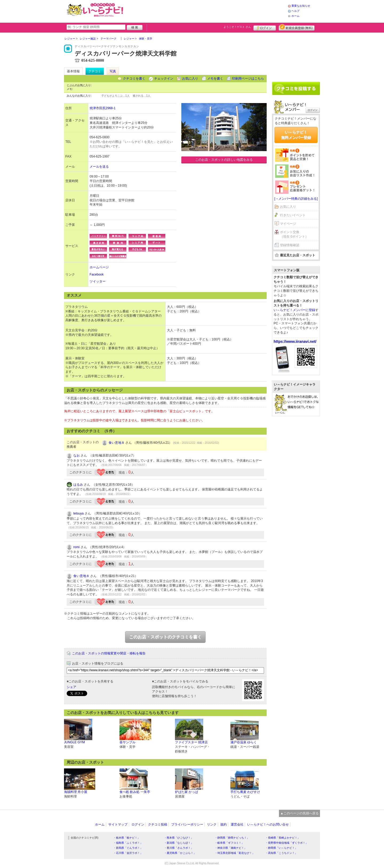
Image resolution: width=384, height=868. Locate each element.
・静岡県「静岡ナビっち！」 (232, 838)
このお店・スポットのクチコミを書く (165, 637)
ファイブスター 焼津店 (191, 742)
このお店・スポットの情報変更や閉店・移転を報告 (109, 653)
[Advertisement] (206, 11)
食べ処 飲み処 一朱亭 (135, 792)
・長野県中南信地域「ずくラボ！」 (287, 843)
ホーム (295, 16)
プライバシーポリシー (187, 824)
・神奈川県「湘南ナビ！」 (231, 848)
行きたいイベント (293, 215)
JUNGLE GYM (74, 742)
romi (76, 547)
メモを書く (215, 78)
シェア (71, 687)
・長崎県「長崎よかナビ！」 (283, 838)
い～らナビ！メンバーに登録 (294, 310)
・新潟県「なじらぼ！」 (179, 843)
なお (77, 455)
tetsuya (79, 513)
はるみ (78, 485)
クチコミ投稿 (158, 824)
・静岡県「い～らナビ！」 (281, 848)
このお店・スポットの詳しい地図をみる (224, 160)
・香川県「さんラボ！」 (179, 848)
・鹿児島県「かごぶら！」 (180, 853)
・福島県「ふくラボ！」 (128, 843)
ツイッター (98, 281)
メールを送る (99, 167)
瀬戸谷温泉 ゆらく (244, 742)
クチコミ (95, 71)
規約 (223, 824)
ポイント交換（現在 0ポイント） (294, 234)
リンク (212, 824)
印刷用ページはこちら (248, 78)
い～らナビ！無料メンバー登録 (296, 135)
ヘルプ (295, 11)
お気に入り (190, 78)
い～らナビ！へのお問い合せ (268, 824)
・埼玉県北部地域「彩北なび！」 (235, 853)
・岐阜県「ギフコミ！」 (229, 843)
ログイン (265, 27)
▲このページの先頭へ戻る (299, 813)
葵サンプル (127, 742)
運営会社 (237, 824)
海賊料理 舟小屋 (76, 792)
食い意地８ (117, 443)
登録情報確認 (290, 245)
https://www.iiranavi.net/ (295, 341)
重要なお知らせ (301, 6)
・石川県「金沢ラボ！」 (128, 853)
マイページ (288, 224)
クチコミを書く (134, 78)
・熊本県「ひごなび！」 (179, 838)
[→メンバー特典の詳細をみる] (296, 199)
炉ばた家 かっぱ (187, 792)
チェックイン (164, 78)
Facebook (97, 274)
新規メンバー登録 (297, 27)
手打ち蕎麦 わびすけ (245, 792)
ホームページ (99, 267)
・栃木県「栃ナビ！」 (127, 838)
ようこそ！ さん (237, 27)
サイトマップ (118, 824)
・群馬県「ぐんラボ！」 (128, 848)
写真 (113, 71)
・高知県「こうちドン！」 (281, 853)
